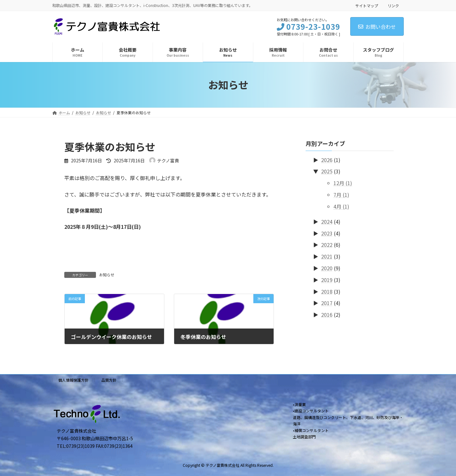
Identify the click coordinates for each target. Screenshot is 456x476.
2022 (327, 245)
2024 (327, 221)
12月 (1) (343, 183)
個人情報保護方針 (73, 380)
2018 (327, 291)
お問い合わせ (377, 27)
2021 (327, 256)
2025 (327, 171)
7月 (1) (341, 195)
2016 (327, 315)
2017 (327, 303)
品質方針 (109, 380)
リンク (393, 6)
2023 (327, 233)
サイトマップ (367, 6)
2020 (327, 268)
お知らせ (107, 275)
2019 (327, 279)
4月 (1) (341, 206)
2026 (327, 160)
